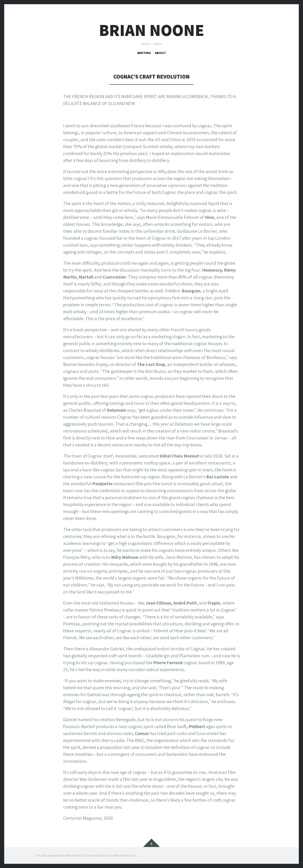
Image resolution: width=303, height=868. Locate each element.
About (160, 53)
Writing (144, 53)
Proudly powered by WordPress (59, 855)
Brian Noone (151, 30)
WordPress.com (125, 855)
